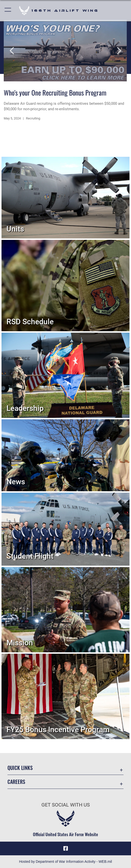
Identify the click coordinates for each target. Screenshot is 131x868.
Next (115, 51)
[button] (8, 11)
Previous (16, 51)
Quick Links (20, 768)
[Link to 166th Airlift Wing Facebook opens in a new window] (66, 849)
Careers (16, 782)
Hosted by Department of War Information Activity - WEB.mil (65, 862)
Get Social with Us (66, 805)
